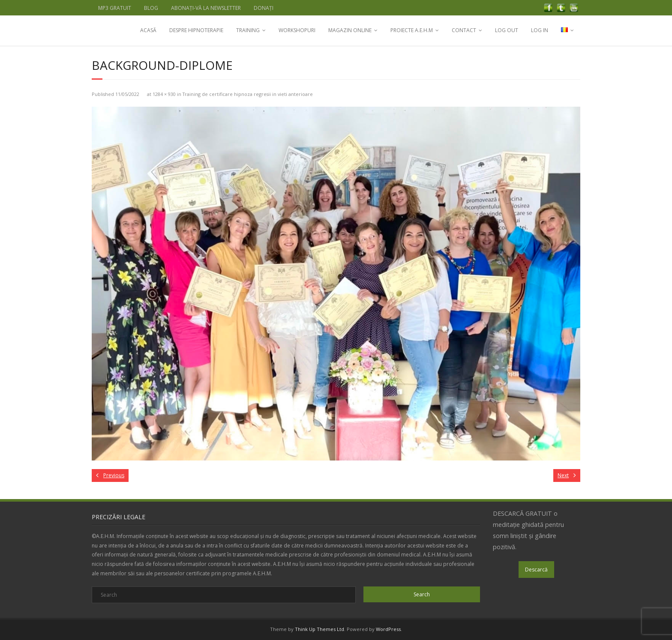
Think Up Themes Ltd (319, 629)
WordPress (388, 629)
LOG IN (540, 30)
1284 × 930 (164, 94)
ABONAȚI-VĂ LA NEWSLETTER (206, 8)
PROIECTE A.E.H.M (412, 30)
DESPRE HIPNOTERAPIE (196, 30)
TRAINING (248, 30)
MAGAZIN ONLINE (350, 30)
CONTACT (464, 30)
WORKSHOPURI (297, 30)
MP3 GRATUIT (115, 8)
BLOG (151, 8)
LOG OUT (507, 30)
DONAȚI (264, 8)
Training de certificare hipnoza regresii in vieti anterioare (248, 94)
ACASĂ (148, 30)
